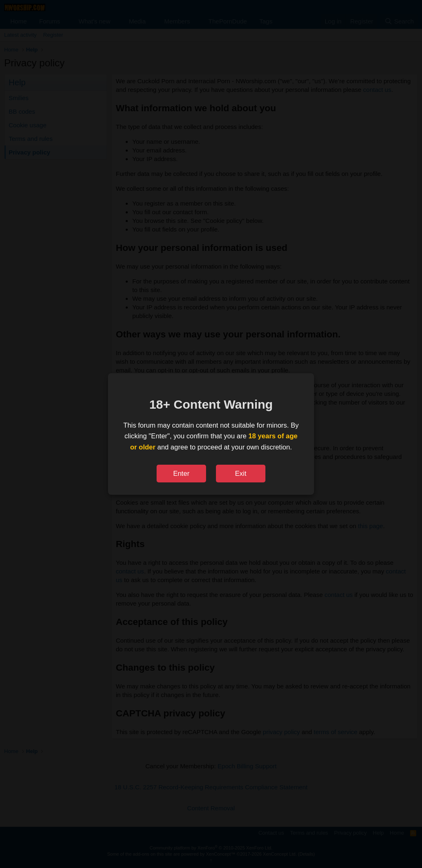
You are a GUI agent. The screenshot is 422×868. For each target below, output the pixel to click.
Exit (241, 473)
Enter (181, 473)
